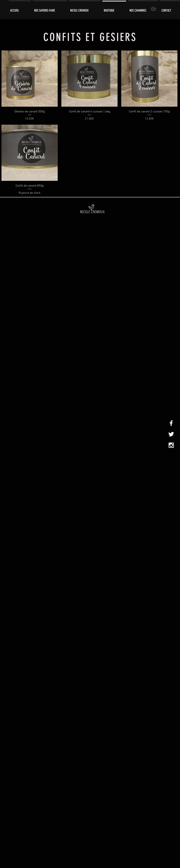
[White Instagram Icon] (171, 445)
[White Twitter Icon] (171, 434)
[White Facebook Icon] (171, 423)
